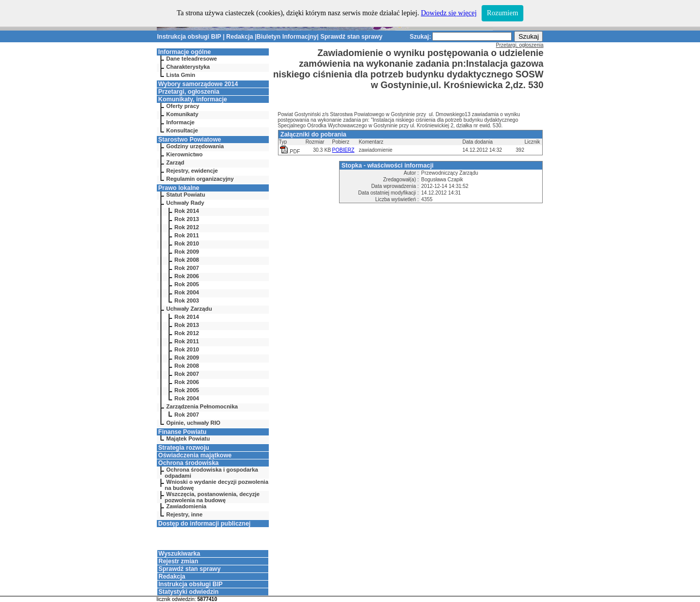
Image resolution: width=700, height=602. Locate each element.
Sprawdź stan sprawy (351, 37)
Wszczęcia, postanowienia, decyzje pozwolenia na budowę (212, 497)
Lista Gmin (181, 75)
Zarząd (175, 162)
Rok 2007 (187, 268)
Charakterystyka (188, 67)
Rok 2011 (187, 235)
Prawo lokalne (179, 188)
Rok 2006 (187, 276)
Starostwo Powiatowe (190, 140)
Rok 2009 (187, 252)
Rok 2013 (187, 219)
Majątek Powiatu (188, 439)
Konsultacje (182, 130)
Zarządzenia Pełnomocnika (202, 406)
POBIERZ (343, 150)
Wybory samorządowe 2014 (198, 84)
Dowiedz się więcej (449, 13)
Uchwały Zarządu (189, 309)
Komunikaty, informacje (193, 99)
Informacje (181, 122)
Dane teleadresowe (192, 59)
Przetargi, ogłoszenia (189, 92)
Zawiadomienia (187, 506)
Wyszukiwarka (179, 554)
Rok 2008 (187, 260)
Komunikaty (183, 114)
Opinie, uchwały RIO (193, 423)
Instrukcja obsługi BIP (189, 37)
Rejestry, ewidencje (192, 171)
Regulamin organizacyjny (200, 179)
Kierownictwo (185, 154)
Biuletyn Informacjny (287, 37)
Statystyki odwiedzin (188, 592)
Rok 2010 (187, 243)
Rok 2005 (187, 284)
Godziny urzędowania (195, 146)
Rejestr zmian (178, 561)
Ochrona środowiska (189, 463)
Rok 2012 (187, 227)
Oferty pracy (183, 106)
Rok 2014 (187, 211)
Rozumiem (502, 13)
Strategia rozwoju (184, 448)
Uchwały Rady (186, 203)
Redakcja (240, 37)
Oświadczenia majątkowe (195, 455)
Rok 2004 (187, 292)
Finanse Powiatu (183, 432)
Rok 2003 (187, 300)
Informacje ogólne (185, 52)
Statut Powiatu (186, 195)
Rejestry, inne (185, 514)
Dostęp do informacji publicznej (204, 524)
